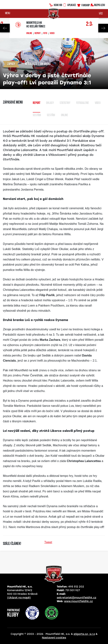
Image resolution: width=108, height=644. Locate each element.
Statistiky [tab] (65, 103)
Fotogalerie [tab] (83, 103)
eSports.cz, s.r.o (84, 634)
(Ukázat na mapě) (19, 598)
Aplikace (69, 5)
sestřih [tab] (51, 115)
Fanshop (83, 5)
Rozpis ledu (98, 5)
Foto (45, 33)
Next (103, 28)
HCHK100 (56, 5)
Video (52, 33)
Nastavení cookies (54, 638)
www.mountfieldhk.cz (78, 601)
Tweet (48, 542)
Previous (5, 28)
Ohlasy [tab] (50, 103)
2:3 (89, 24)
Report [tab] (37, 103)
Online (29, 33)
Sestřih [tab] (37, 115)
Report (38, 33)
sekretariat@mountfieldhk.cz (77, 598)
